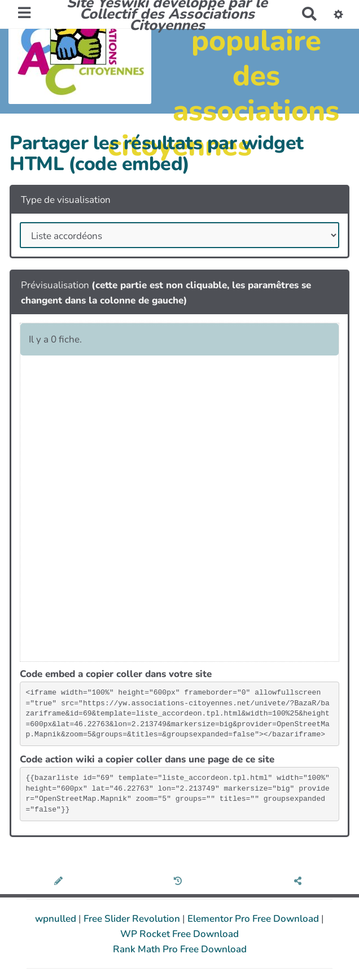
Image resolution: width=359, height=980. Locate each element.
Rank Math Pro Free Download (180, 949)
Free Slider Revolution (133, 919)
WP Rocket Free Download (179, 934)
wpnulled (57, 919)
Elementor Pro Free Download (254, 919)
